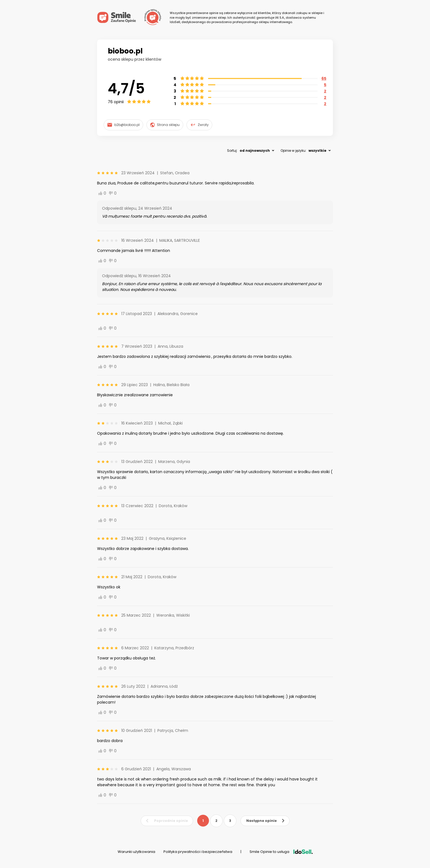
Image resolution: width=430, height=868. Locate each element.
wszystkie (317, 151)
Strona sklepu (165, 125)
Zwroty (199, 125)
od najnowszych (255, 151)
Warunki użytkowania (136, 852)
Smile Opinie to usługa (281, 852)
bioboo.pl (125, 51)
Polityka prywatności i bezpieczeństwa (198, 852)
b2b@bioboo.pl (123, 125)
